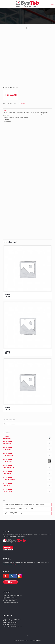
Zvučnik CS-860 (8, 352)
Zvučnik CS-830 (8, 409)
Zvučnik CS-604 (8, 296)
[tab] (28, 110)
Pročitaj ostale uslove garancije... (12, 564)
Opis (4, 110)
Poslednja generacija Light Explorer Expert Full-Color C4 (19, 509)
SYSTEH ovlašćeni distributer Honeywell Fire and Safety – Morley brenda (24, 504)
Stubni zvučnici (21, 103)
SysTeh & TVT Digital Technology (13, 513)
